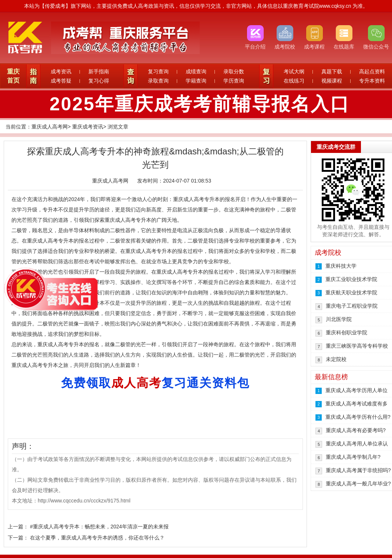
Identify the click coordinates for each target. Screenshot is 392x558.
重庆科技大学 (341, 266)
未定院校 (336, 359)
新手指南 (99, 71)
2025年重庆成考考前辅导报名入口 (200, 104)
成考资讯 (61, 71)
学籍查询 (196, 81)
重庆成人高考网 (50, 127)
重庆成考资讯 (88, 127)
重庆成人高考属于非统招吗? (358, 470)
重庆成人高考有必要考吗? (356, 430)
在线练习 (294, 81)
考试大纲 (294, 71)
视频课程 (332, 81)
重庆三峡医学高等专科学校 (357, 346)
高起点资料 (372, 71)
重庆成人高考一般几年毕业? (358, 484)
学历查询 (234, 81)
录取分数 (234, 71)
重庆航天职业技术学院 (351, 293)
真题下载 (332, 71)
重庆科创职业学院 (347, 333)
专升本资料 (372, 81)
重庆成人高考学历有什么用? (358, 417)
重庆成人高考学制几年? (353, 457)
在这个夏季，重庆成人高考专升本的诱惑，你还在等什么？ (97, 538)
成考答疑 (61, 81)
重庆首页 (13, 76)
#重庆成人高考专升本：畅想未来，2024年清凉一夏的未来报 (99, 527)
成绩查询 (196, 71)
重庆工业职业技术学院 (351, 279)
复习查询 (158, 71)
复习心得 (99, 81)
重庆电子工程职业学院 (352, 306)
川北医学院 (339, 319)
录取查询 (158, 81)
